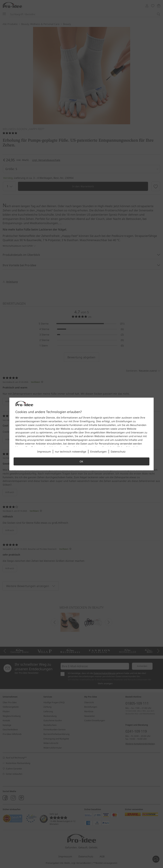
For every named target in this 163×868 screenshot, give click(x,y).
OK (81, 461)
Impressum (44, 452)
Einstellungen (98, 452)
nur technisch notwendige (71, 452)
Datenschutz (118, 452)
